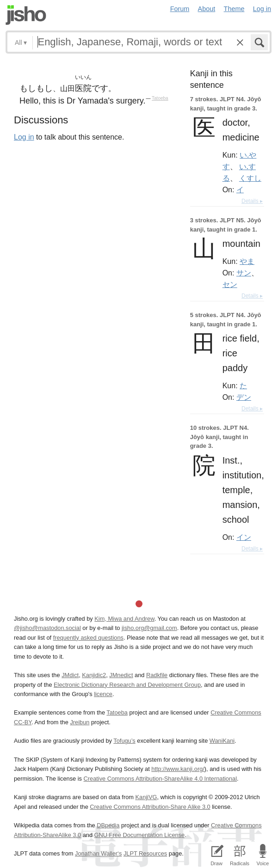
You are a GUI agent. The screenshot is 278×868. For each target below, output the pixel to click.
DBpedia (108, 825)
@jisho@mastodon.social (47, 628)
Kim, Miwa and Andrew (124, 619)
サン (244, 273)
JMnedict (121, 675)
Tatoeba (160, 98)
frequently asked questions (88, 638)
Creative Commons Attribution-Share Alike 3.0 (150, 807)
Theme (234, 9)
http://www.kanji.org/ (178, 769)
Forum (180, 9)
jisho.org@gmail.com (149, 628)
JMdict (70, 675)
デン (244, 397)
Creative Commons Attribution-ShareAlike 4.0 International (160, 779)
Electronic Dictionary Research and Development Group (127, 685)
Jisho (26, 15)
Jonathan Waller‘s (98, 853)
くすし (250, 178)
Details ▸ (252, 201)
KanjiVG (146, 797)
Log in (262, 9)
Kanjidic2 (94, 675)
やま (247, 261)
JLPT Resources (145, 853)
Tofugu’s (124, 741)
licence (103, 694)
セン (230, 284)
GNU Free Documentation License (140, 835)
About (207, 9)
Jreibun (80, 722)
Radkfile (157, 675)
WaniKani (222, 741)
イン (244, 537)
